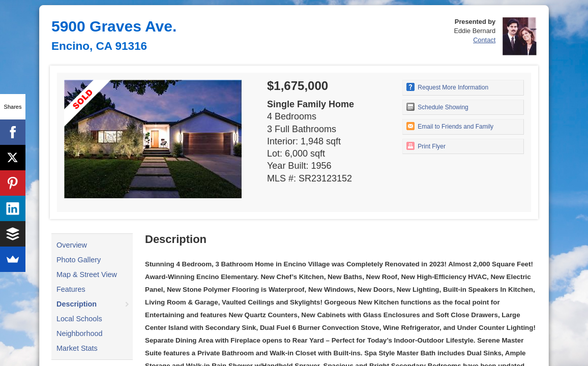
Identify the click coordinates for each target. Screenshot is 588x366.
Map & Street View (87, 274)
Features (71, 289)
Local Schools (79, 319)
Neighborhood (79, 333)
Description (77, 304)
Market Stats (77, 348)
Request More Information (447, 87)
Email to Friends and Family (450, 126)
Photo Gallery (79, 260)
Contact (484, 40)
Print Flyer (426, 146)
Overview (72, 245)
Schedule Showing (437, 107)
